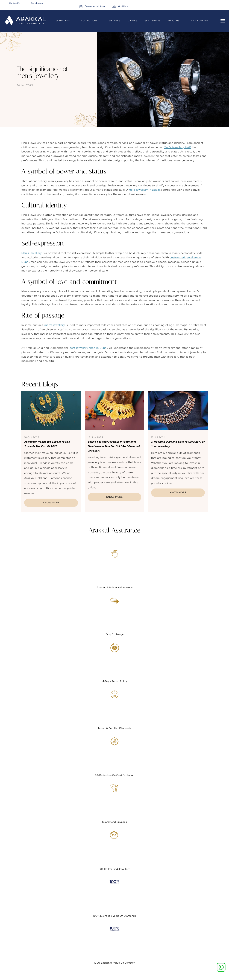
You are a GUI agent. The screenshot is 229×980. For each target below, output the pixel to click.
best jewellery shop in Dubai (88, 349)
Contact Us (14, 3)
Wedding (115, 18)
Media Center (200, 18)
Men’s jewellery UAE (177, 149)
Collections (89, 18)
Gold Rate (221, 3)
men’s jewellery (55, 326)
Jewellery (63, 18)
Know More (51, 505)
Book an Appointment (195, 3)
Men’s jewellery (31, 255)
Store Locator (37, 3)
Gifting (133, 18)
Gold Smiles (153, 18)
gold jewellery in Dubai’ (145, 191)
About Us (174, 18)
